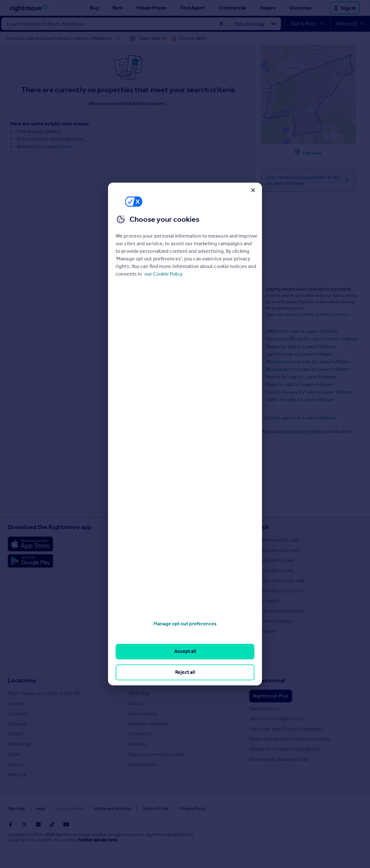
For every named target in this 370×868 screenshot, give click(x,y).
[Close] (253, 190)
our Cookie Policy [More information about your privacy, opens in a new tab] (163, 274)
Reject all (185, 672)
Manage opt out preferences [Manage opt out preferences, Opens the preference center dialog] (185, 624)
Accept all (185, 651)
